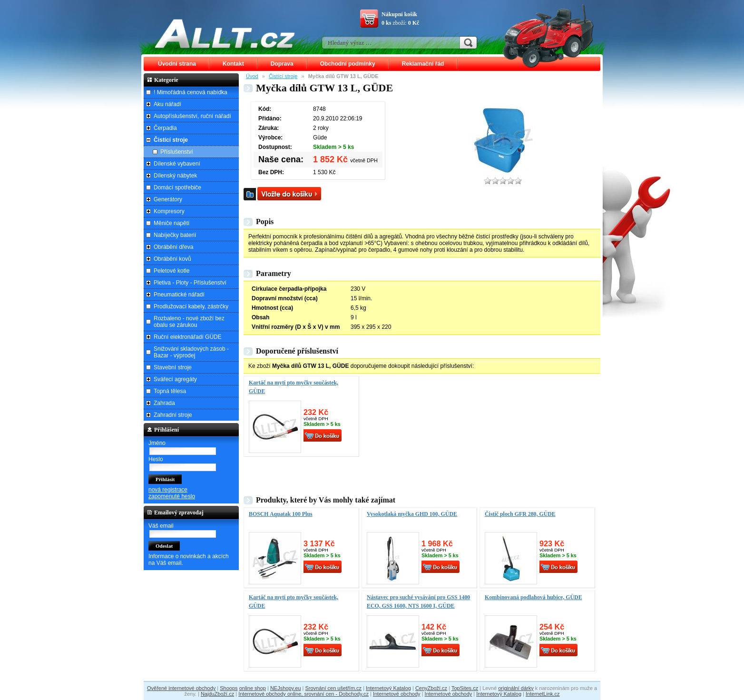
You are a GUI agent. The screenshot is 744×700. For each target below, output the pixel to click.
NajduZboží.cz (217, 694)
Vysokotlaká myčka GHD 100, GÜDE (412, 514)
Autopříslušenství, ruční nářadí (192, 116)
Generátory (168, 199)
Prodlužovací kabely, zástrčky (191, 306)
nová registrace (168, 490)
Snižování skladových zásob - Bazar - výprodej (191, 352)
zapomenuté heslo (172, 496)
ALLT (225, 33)
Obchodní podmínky (348, 64)
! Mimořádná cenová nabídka (191, 92)
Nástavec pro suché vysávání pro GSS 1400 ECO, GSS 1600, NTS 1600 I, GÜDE (418, 601)
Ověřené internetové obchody (181, 688)
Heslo (156, 459)
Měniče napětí (171, 223)
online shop (253, 688)
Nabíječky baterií (175, 235)
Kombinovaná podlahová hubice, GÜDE (534, 597)
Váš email (161, 526)
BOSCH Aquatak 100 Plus (281, 514)
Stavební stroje (173, 367)
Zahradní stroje (173, 415)
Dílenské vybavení (177, 164)
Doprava (282, 64)
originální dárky (516, 688)
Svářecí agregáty (175, 379)
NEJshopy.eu (286, 688)
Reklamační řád (423, 64)
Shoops (229, 688)
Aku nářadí (167, 104)
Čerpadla (165, 128)
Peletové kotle (171, 271)
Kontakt (233, 64)
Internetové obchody (397, 694)
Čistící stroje (283, 76)
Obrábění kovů (172, 259)
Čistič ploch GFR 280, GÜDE (520, 514)
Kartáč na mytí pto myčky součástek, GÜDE (294, 387)
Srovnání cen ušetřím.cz (334, 688)
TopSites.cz (465, 688)
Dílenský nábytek (175, 176)
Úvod (252, 76)
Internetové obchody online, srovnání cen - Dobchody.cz (303, 694)
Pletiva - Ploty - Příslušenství (190, 283)
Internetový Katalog (388, 688)
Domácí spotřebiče (177, 187)
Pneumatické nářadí (179, 295)
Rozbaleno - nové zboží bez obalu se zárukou (189, 322)
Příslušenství (177, 152)
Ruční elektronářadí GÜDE (188, 337)
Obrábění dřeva (173, 247)
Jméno (157, 443)
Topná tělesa (170, 391)
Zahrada (164, 403)
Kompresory (169, 211)
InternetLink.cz (543, 694)
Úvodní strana (177, 64)
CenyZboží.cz (431, 688)
